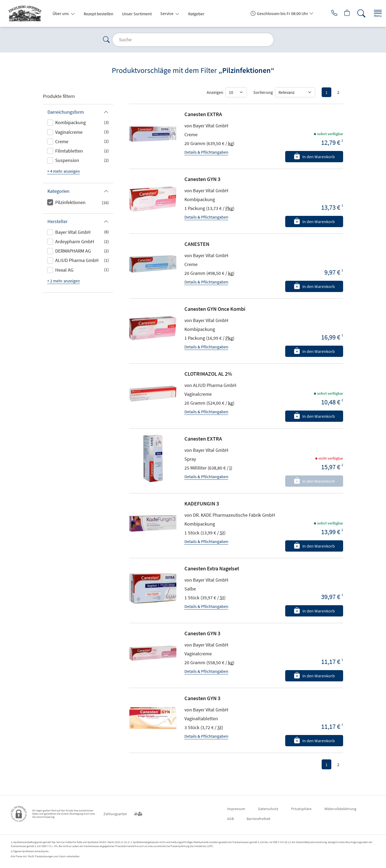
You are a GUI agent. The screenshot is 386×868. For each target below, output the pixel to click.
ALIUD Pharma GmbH (77, 260)
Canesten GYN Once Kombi (215, 309)
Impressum (236, 809)
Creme (62, 141)
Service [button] (167, 13)
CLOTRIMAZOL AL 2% (208, 374)
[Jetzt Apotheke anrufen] (327, 13)
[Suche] (357, 13)
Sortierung (263, 92)
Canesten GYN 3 (202, 179)
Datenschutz (268, 809)
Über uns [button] (61, 13)
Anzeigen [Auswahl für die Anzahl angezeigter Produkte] (215, 92)
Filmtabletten (69, 151)
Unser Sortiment (137, 14)
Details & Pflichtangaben (206, 152)
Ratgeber (196, 14)
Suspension (67, 160)
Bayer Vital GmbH (73, 232)
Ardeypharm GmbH (75, 241)
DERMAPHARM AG (73, 251)
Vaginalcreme (69, 132)
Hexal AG (64, 270)
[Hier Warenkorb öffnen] (342, 13)
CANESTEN (197, 244)
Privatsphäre (301, 809)
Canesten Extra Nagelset (212, 568)
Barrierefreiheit (259, 819)
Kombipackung (70, 122)
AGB (230, 819)
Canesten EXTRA (203, 114)
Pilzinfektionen (70, 202)
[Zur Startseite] (27, 13)
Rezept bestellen (99, 14)
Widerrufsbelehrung (340, 809)
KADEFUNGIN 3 (202, 503)
